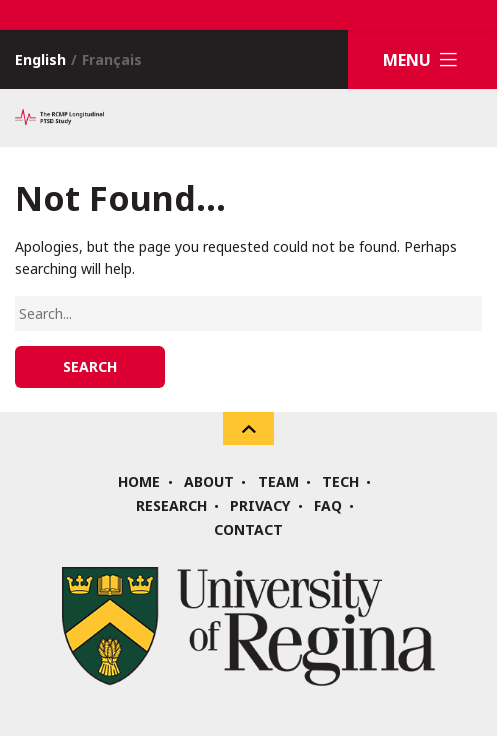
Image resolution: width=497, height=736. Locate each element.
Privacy (260, 506)
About (209, 482)
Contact (248, 530)
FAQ (328, 506)
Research (171, 506)
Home (139, 482)
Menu (423, 59)
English (40, 59)
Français (112, 59)
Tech (340, 482)
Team (278, 482)
